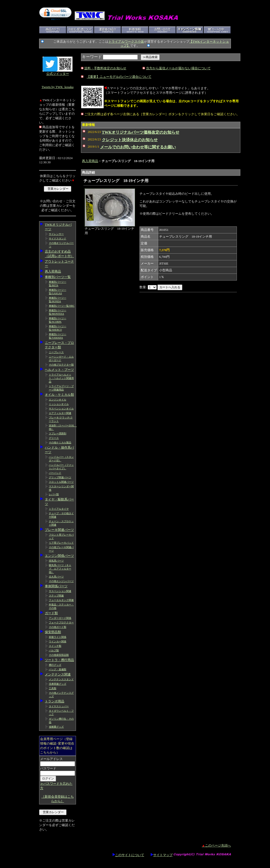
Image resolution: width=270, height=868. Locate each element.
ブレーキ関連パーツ (59, 530)
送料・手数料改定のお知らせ (105, 68)
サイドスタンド (58, 239)
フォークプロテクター (61, 623)
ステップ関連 (56, 596)
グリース (54, 438)
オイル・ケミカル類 (59, 395)
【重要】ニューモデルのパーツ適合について (119, 77)
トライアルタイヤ (59, 509)
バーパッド (55, 473)
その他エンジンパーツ (61, 581)
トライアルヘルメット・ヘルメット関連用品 (61, 378)
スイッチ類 (55, 646)
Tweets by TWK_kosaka (58, 87)
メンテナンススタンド (61, 679)
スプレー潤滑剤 (58, 434)
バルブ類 (54, 650)
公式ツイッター (58, 74)
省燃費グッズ (56, 727)
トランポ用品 (55, 701)
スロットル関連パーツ (61, 482)
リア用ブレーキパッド (61, 543)
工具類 (53, 688)
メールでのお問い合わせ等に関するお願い (138, 147)
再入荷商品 (53, 271)
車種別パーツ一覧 (58, 277)
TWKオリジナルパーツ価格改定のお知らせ (141, 132)
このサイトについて (128, 855)
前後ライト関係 (58, 637)
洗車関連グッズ (58, 684)
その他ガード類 (58, 627)
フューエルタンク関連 (61, 600)
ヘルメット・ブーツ (59, 370)
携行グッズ (55, 665)
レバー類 (54, 494)
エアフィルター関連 (60, 413)
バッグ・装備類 (58, 669)
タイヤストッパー (59, 706)
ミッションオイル (59, 404)
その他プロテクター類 (61, 365)
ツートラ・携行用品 (59, 660)
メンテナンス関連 (58, 674)
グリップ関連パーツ (60, 477)
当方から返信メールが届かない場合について (178, 68)
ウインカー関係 (58, 641)
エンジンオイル (58, 400)
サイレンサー (56, 234)
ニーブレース (56, 352)
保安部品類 (53, 632)
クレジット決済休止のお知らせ (130, 140)
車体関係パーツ (56, 586)
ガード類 (51, 613)
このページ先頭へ (216, 845)
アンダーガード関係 (60, 618)
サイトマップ (162, 855)
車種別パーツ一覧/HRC (62, 306)
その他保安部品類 (59, 655)
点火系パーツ (56, 577)
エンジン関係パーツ (59, 556)
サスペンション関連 (60, 591)
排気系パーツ (56, 561)
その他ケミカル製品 (60, 442)
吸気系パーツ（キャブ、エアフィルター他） (60, 569)
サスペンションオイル (61, 409)
